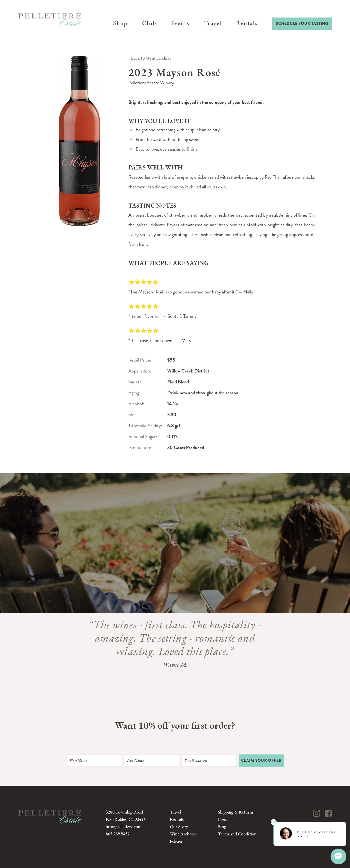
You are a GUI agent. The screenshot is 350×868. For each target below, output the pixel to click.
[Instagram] (317, 813)
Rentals (247, 23)
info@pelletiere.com (124, 827)
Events (180, 23)
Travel (213, 23)
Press (223, 819)
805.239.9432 (118, 834)
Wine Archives (183, 834)
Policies (176, 841)
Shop (120, 23)
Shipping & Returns (236, 812)
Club (149, 23)
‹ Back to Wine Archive (150, 58)
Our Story (179, 827)
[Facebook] (328, 813)
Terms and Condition (237, 834)
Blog (222, 827)
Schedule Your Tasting (302, 23)
